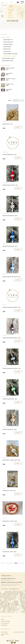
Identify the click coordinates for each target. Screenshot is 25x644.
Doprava (3, 619)
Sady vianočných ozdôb (8, 61)
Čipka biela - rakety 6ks (11, 79)
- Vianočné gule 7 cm (7, 40)
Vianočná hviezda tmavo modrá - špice (12, 368)
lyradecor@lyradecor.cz (14, 589)
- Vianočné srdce (6, 51)
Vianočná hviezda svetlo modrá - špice (11, 277)
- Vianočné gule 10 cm (8, 42)
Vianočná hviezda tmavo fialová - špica (12, 307)
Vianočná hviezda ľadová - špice (10, 216)
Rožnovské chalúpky (10, 68)
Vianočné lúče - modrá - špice (9, 552)
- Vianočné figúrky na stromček (10, 54)
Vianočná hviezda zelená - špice (10, 399)
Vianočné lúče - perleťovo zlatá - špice (11, 460)
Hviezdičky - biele (10, 84)
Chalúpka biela (9, 89)
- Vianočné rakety (7, 47)
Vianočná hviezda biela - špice (10, 154)
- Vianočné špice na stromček (9, 56)
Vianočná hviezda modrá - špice (10, 246)
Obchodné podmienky (6, 621)
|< (2, 563)
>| (23, 563)
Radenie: (10, 100)
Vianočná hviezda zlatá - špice (10, 429)
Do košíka (18, 127)
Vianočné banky (6, 37)
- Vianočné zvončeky (7, 44)
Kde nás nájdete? (10, 13)
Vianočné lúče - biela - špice (9, 491)
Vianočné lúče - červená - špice (10, 521)
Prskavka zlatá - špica (8, 124)
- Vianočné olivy (6, 49)
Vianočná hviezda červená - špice (10, 185)
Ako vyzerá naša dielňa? (11, 10)
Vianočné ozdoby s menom (8, 58)
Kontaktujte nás (4, 625)
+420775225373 (4, 589)
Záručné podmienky (5, 623)
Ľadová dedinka (9, 73)
